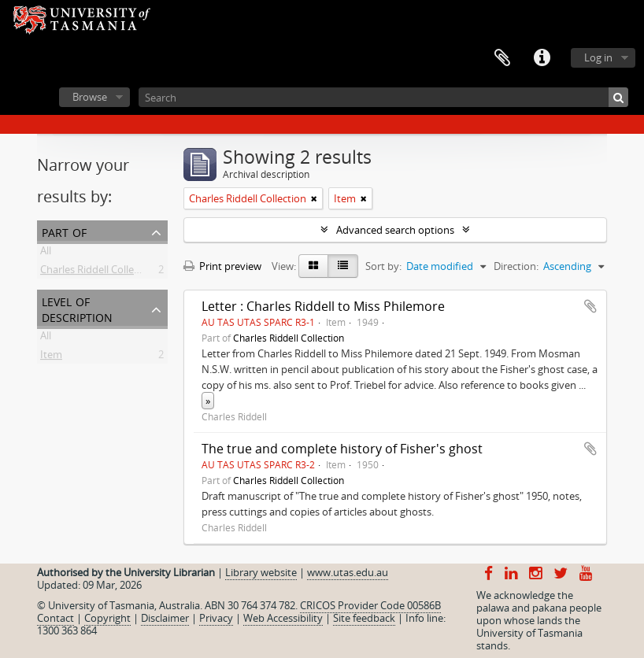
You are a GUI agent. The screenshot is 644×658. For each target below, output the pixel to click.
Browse (90, 97)
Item (51, 357)
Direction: (516, 266)
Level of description (77, 308)
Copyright (107, 618)
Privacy (216, 618)
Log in (598, 57)
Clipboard (502, 58)
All (46, 253)
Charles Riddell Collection (99, 272)
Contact (56, 618)
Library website (261, 572)
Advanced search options (395, 230)
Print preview (222, 266)
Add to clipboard (590, 306)
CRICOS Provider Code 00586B (370, 605)
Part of (64, 231)
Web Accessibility (283, 618)
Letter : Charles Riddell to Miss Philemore (323, 306)
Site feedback (364, 618)
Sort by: (383, 266)
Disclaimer (165, 618)
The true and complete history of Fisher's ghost (342, 449)
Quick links (542, 58)
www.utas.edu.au (348, 572)
